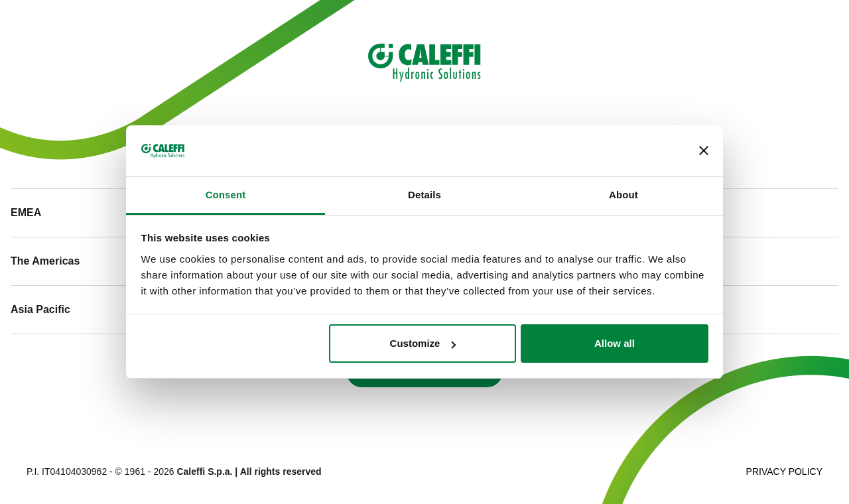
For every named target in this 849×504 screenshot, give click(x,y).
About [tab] (623, 195)
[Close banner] (704, 151)
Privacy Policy (784, 472)
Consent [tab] (226, 195)
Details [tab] (424, 195)
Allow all (615, 343)
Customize (423, 343)
